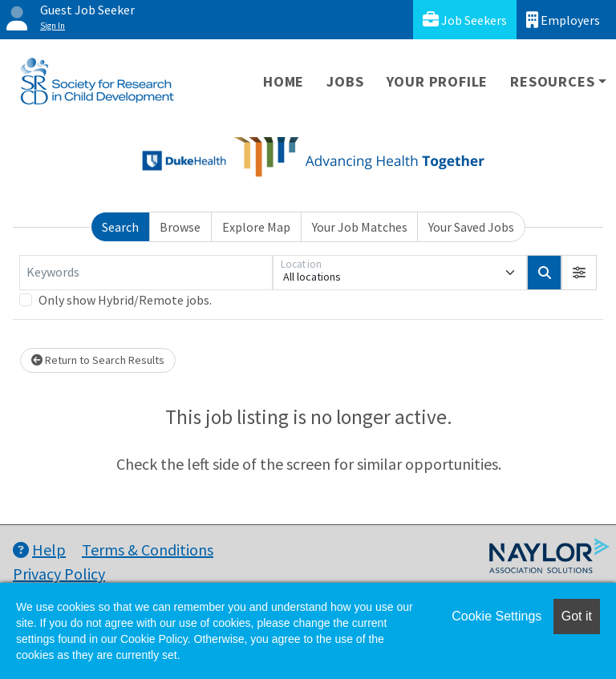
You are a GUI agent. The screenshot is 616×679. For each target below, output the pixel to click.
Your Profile (438, 81)
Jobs (345, 81)
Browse (180, 227)
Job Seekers (465, 20)
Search (120, 227)
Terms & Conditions (148, 550)
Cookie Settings (496, 616)
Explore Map (256, 227)
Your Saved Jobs (471, 227)
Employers (563, 20)
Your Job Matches (360, 227)
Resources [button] (552, 81)
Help (39, 550)
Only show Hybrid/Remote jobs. (125, 300)
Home (284, 81)
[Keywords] (146, 273)
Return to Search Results (98, 360)
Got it (577, 616)
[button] (579, 273)
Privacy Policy (59, 574)
